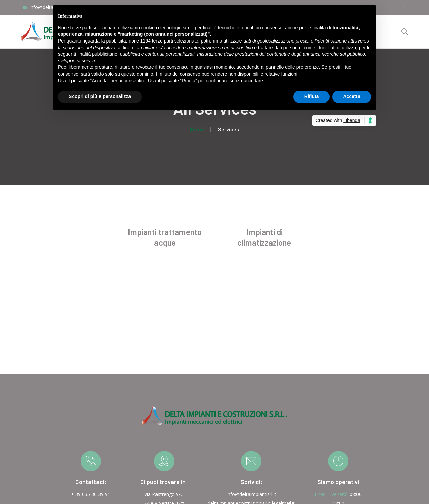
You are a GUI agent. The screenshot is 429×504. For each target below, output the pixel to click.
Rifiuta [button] (312, 96)
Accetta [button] (352, 96)
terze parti (163, 41)
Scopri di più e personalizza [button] (100, 96)
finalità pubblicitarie (97, 54)
